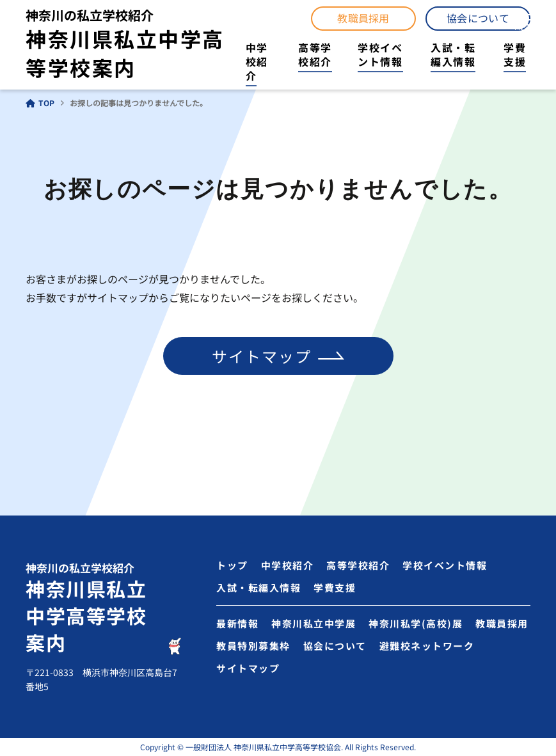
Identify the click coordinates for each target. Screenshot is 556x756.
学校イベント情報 (380, 54)
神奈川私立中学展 (314, 623)
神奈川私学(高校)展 (416, 623)
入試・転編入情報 (453, 54)
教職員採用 (363, 18)
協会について (478, 18)
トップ (232, 565)
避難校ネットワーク (427, 646)
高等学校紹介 (315, 54)
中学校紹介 (257, 62)
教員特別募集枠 (253, 646)
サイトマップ (262, 356)
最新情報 (237, 623)
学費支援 (515, 54)
